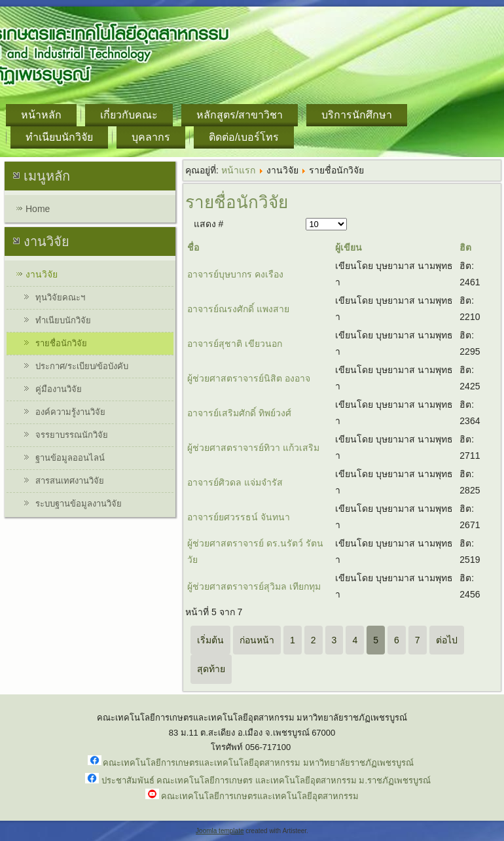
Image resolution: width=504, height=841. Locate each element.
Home (38, 209)
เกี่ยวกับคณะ (129, 115)
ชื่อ (193, 247)
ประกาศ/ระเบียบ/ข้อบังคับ (82, 366)
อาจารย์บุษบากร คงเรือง (235, 274)
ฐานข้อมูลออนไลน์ (70, 458)
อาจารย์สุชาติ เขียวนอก (235, 344)
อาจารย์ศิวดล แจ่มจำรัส (235, 482)
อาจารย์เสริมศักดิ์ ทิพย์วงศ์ (239, 413)
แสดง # (209, 224)
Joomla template (220, 831)
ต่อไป (447, 640)
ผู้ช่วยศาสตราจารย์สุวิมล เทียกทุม (254, 586)
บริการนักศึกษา (357, 115)
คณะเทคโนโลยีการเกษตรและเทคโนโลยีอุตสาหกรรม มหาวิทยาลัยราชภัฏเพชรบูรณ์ (258, 763)
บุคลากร (151, 137)
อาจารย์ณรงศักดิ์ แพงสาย (238, 309)
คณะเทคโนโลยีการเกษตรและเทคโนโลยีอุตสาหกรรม (260, 796)
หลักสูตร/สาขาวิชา (240, 115)
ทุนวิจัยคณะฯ (60, 297)
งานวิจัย (42, 274)
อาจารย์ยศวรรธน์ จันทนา (239, 517)
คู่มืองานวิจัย (59, 389)
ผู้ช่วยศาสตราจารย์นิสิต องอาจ (249, 378)
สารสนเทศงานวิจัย (70, 481)
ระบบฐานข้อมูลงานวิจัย (79, 504)
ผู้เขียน (349, 247)
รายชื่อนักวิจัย (61, 343)
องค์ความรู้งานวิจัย (70, 412)
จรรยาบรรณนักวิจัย (72, 435)
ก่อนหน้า (257, 640)
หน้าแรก (238, 170)
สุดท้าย (211, 669)
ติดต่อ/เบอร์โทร (244, 137)
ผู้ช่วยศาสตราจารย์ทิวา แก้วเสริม (253, 448)
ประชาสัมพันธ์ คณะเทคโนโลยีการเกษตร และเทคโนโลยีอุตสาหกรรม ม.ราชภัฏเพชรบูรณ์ (266, 780)
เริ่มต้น (210, 640)
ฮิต (465, 247)
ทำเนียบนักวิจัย (59, 137)
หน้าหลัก (41, 115)
